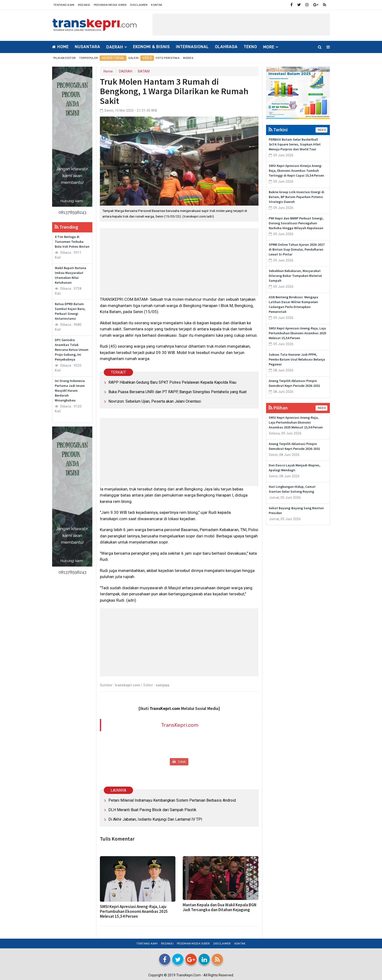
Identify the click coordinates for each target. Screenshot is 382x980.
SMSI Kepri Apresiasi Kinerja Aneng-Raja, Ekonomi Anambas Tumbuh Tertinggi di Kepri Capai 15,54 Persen (296, 171)
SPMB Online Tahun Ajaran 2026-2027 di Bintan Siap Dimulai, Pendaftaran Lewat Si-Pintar (297, 249)
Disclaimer (139, 5)
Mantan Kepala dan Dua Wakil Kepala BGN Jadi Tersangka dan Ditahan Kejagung (220, 907)
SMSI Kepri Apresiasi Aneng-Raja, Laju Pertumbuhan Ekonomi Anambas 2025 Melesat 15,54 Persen (134, 911)
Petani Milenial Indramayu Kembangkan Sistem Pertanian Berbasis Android (172, 800)
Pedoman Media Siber (110, 5)
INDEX (321, 130)
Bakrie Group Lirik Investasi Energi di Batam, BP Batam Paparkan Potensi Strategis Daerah (296, 197)
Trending (66, 227)
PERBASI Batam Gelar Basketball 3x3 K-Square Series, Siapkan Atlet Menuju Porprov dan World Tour (295, 144)
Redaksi (84, 5)
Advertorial (113, 58)
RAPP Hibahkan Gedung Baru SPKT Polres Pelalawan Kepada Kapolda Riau (172, 382)
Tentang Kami (64, 5)
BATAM (144, 71)
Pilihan (278, 408)
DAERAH (126, 71)
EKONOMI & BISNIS (151, 47)
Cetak (179, 762)
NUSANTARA (87, 47)
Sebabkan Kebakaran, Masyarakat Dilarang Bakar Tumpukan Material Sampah (295, 276)
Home (60, 47)
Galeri (134, 58)
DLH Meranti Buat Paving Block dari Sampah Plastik (152, 810)
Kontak (157, 5)
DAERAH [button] (115, 47)
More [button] (269, 47)
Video (147, 58)
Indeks (188, 58)
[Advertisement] (241, 25)
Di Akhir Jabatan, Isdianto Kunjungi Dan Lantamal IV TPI (155, 819)
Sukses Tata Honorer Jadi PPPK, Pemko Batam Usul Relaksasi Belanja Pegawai (297, 359)
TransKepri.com (180, 725)
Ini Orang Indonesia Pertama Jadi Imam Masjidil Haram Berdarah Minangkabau (70, 390)
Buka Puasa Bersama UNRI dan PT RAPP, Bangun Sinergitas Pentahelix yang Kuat (177, 392)
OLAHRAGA (226, 47)
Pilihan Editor (65, 58)
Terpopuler (89, 58)
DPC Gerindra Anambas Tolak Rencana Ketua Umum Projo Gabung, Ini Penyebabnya (72, 350)
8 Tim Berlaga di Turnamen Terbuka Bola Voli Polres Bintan (72, 242)
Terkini (278, 130)
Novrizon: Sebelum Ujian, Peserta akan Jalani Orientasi (155, 401)
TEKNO (250, 47)
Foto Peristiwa (168, 58)
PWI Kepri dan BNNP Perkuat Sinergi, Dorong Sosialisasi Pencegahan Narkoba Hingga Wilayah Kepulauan (296, 223)
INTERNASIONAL (192, 47)
